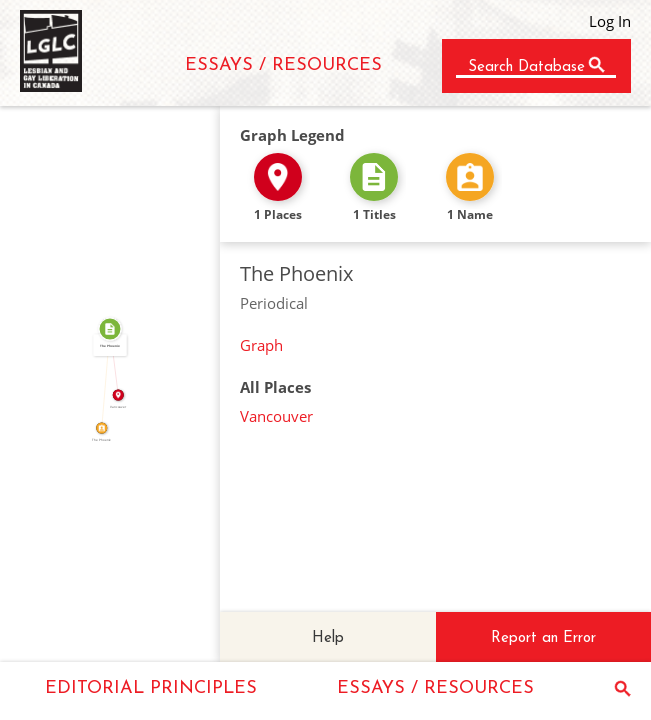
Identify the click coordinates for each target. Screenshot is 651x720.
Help (328, 638)
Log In (610, 21)
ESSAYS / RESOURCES (283, 65)
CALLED (102, 378)
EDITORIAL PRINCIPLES (151, 688)
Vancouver (276, 416)
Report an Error (543, 638)
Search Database (526, 67)
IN (117, 361)
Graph (261, 345)
